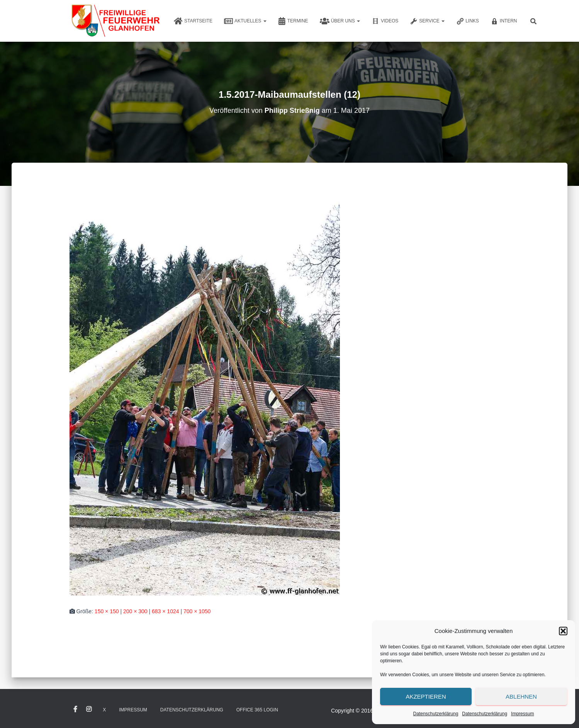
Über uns (340, 21)
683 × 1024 (165, 611)
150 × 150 (107, 611)
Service (427, 21)
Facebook (75, 709)
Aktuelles (245, 21)
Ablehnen (521, 697)
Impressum (522, 714)
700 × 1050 (197, 611)
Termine (293, 21)
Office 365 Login (257, 710)
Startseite (193, 21)
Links (468, 21)
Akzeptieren (426, 697)
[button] (563, 631)
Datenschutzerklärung (436, 714)
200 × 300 (135, 611)
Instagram (89, 709)
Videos (385, 21)
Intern (504, 21)
